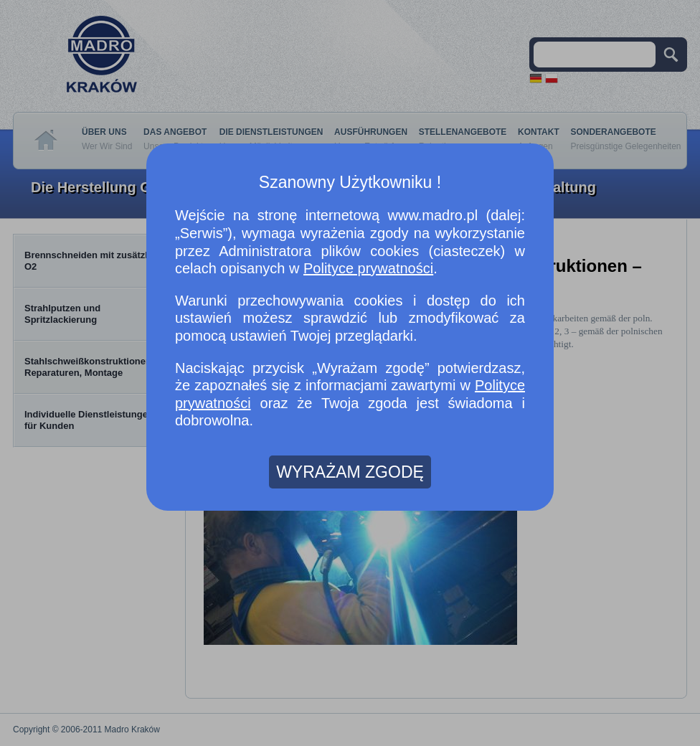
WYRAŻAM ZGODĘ (350, 472)
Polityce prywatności (368, 268)
